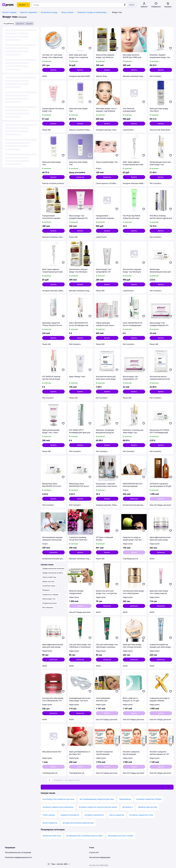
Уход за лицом (67, 12)
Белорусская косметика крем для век (78, 823)
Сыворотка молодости (70, 815)
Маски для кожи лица (52, 836)
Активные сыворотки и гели (141, 815)
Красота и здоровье (29, 12)
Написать (80, 177)
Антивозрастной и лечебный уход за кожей (84, 836)
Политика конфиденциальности (18, 857)
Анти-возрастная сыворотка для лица (59, 799)
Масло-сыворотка (117, 815)
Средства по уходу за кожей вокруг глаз (93, 12)
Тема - (57, 864)
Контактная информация (100, 857)
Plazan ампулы (49, 815)
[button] (53, 70)
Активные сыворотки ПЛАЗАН (149, 799)
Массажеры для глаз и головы (121, 836)
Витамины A (128, 807)
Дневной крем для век (148, 807)
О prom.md (94, 852)
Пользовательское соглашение (18, 852)
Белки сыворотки (50, 823)
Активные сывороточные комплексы (58, 807)
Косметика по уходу (49, 12)
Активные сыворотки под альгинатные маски (98, 807)
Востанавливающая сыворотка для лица (97, 799)
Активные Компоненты (94, 815)
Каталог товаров (9, 12)
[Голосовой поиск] (125, 5)
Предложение (125, 799)
